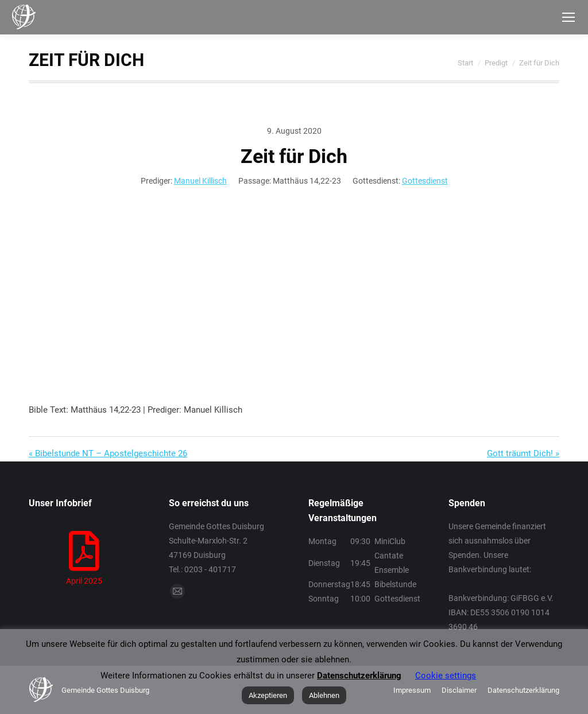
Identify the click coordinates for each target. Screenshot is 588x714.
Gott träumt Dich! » (523, 453)
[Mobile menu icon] (568, 17)
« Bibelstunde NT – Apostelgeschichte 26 (108, 453)
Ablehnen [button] (324, 695)
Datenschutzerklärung (359, 676)
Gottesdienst (425, 181)
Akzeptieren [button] (268, 695)
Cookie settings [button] (446, 676)
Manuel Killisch (200, 181)
